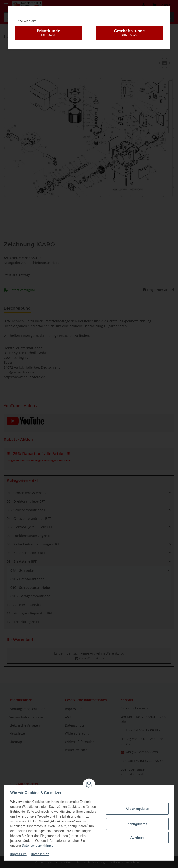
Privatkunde (48, 28)
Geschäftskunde (130, 28)
